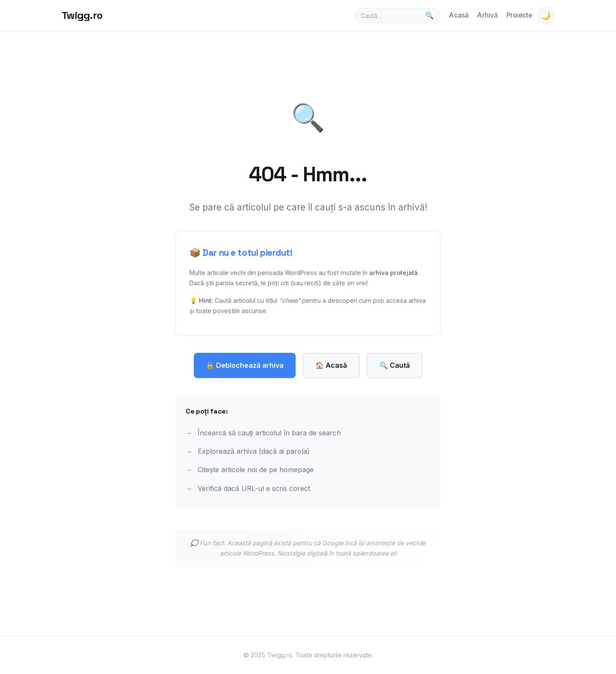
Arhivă (488, 15)
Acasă (459, 15)
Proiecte (519, 15)
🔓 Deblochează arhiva (245, 365)
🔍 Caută (395, 365)
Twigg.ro (82, 15)
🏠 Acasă (331, 365)
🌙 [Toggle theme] (546, 16)
